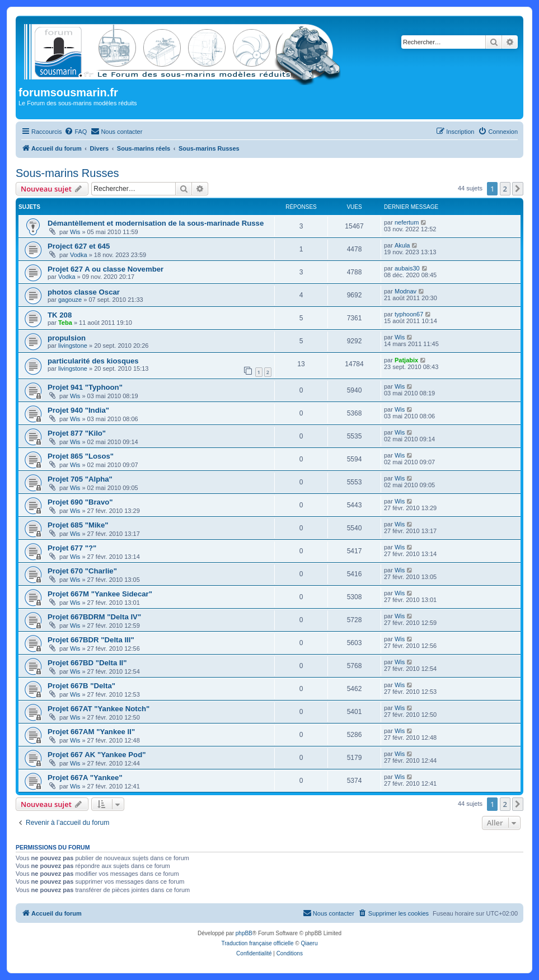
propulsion (67, 338)
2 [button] (505, 189)
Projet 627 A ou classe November (106, 269)
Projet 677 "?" (72, 548)
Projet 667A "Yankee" (85, 778)
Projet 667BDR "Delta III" (91, 640)
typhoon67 (409, 314)
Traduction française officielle (258, 943)
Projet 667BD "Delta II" (87, 663)
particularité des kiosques (93, 361)
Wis (75, 232)
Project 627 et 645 (79, 246)
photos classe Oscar (84, 292)
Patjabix (406, 360)
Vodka (79, 255)
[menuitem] (76, 132)
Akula (402, 245)
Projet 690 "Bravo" (80, 502)
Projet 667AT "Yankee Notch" (99, 709)
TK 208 (60, 315)
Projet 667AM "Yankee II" (91, 732)
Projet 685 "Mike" (78, 525)
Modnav (406, 291)
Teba (65, 323)
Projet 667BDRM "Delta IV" (94, 617)
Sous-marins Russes (67, 173)
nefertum (407, 222)
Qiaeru (309, 943)
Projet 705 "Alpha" (80, 479)
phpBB (244, 933)
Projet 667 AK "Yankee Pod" (97, 755)
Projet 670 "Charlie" (82, 571)
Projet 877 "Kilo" (77, 433)
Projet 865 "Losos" (81, 456)
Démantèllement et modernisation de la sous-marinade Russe (156, 223)
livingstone (73, 346)
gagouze (70, 300)
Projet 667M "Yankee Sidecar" (100, 594)
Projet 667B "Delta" (81, 686)
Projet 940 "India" (78, 410)
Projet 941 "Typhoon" (85, 387)
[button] (518, 189)
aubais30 (407, 268)
